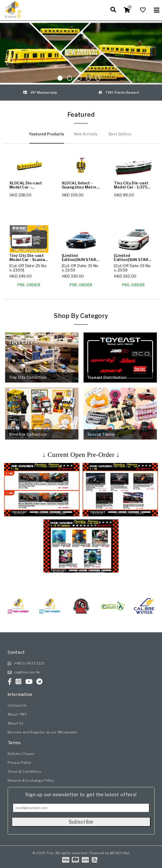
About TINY (17, 714)
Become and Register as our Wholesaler (43, 732)
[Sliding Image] (81, 53)
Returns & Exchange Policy (31, 780)
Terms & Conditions (25, 771)
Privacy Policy (20, 763)
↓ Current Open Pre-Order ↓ (81, 455)
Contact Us (17, 705)
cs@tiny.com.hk (27, 672)
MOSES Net (120, 853)
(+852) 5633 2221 (30, 663)
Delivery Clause (21, 754)
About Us (16, 723)
